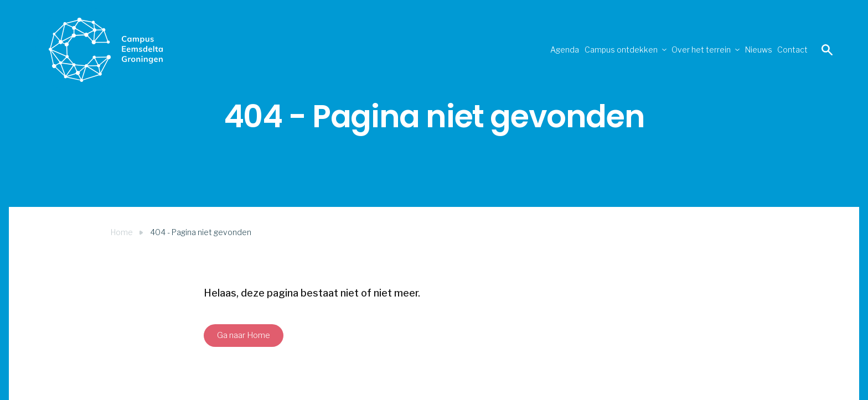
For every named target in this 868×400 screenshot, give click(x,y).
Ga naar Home (244, 335)
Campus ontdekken (531, 50)
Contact (780, 50)
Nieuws (720, 50)
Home (122, 232)
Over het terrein (637, 50)
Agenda (449, 50)
